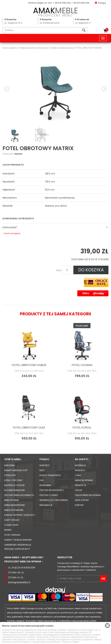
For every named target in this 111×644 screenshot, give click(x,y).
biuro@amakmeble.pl (19, 582)
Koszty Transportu (50, 475)
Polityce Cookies (71, 642)
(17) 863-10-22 (16, 577)
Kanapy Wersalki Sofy (16, 470)
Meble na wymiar (84, 480)
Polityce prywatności (50, 642)
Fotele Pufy (10, 475)
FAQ (41, 480)
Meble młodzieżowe (15, 505)
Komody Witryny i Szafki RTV (20, 515)
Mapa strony (82, 500)
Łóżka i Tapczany (13, 480)
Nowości (45, 465)
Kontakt (79, 505)
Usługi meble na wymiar (88, 495)
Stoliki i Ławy (11, 525)
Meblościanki (12, 500)
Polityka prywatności (52, 490)
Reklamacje (46, 505)
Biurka (8, 530)
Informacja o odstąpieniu (54, 500)
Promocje (80, 485)
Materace (80, 465)
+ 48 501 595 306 (80, 3)
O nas (78, 475)
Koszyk (107, 30)
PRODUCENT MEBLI (55, 11)
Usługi (79, 490)
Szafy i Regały (12, 520)
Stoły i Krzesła (12, 535)
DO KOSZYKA (91, 270)
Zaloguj (100, 3)
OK (103, 579)
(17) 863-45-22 (16, 573)
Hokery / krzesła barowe (18, 540)
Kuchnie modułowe (15, 490)
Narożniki (9, 465)
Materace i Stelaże (14, 485)
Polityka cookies (49, 495)
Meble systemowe (14, 510)
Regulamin (45, 485)
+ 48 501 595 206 (62, 3)
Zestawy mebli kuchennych (19, 495)
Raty (42, 470)
